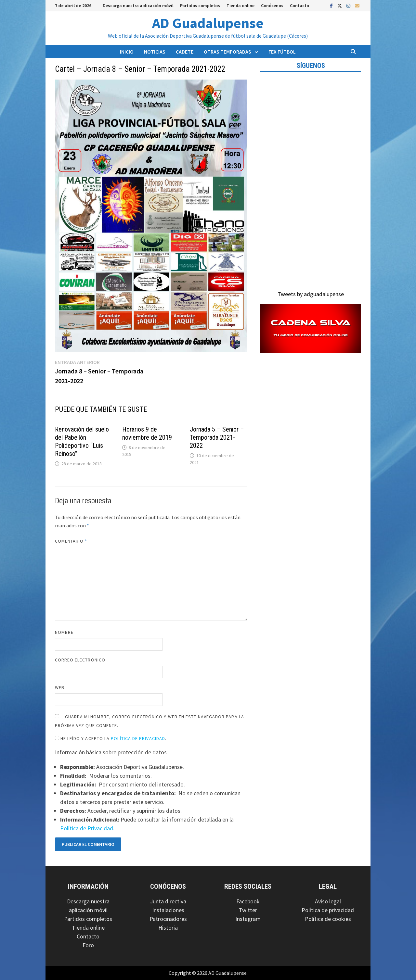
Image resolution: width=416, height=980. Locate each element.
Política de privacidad (328, 910)
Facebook (248, 901)
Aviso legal (328, 901)
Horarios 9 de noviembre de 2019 (147, 433)
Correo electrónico (80, 660)
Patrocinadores (168, 919)
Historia (168, 928)
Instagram (248, 919)
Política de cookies (328, 919)
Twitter (248, 910)
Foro (88, 945)
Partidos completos (200, 6)
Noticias (155, 52)
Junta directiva (168, 901)
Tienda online (240, 6)
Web (60, 687)
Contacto (299, 6)
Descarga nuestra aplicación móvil (138, 6)
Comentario (71, 541)
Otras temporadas (227, 52)
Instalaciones (168, 910)
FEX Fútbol (282, 52)
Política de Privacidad (138, 738)
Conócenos (272, 6)
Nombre (64, 632)
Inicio (127, 52)
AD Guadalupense (208, 23)
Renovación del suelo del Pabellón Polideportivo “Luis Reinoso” (82, 441)
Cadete (185, 52)
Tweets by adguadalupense (311, 294)
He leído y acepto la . (111, 738)
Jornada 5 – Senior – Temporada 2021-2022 (217, 437)
